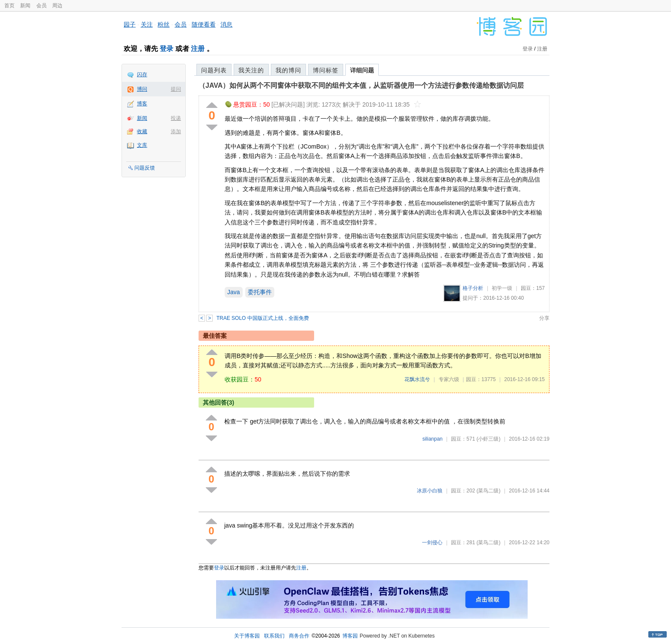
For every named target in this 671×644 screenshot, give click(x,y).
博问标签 (326, 70)
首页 (9, 6)
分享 (544, 318)
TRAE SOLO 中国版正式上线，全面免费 (263, 318)
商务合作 (299, 636)
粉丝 (163, 24)
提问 (176, 89)
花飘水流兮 (417, 379)
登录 (166, 49)
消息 (226, 24)
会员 (42, 6)
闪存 (142, 75)
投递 (176, 118)
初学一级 (502, 288)
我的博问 (288, 70)
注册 (198, 49)
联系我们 (274, 636)
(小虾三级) (488, 439)
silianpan (432, 439)
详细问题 (362, 70)
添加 (176, 131)
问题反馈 (145, 168)
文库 (142, 145)
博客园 (350, 636)
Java (234, 292)
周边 (57, 6)
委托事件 (260, 292)
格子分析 (473, 288)
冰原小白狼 (430, 491)
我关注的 (251, 70)
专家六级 (449, 379)
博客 (142, 104)
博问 (142, 89)
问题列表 (214, 70)
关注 (147, 24)
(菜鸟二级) (488, 491)
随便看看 (204, 24)
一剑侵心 (432, 543)
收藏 (142, 131)
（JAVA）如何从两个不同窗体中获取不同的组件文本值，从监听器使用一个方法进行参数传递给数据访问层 (361, 85)
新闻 (25, 6)
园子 (130, 24)
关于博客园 (247, 636)
